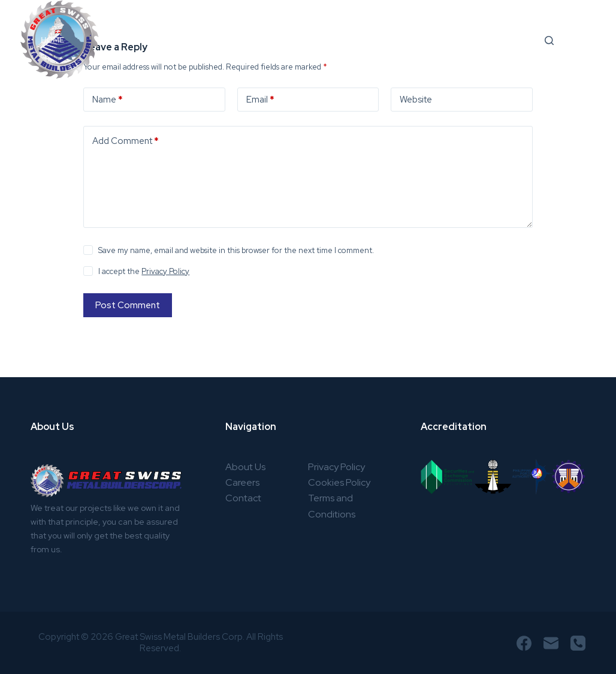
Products (265, 40)
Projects (352, 41)
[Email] (551, 643)
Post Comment (128, 305)
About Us (245, 467)
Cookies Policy (339, 482)
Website (416, 100)
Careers (512, 40)
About (112, 40)
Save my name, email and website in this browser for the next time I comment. (236, 250)
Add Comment (126, 141)
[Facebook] (524, 643)
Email (260, 100)
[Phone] (578, 643)
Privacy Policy (165, 271)
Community (435, 40)
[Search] (549, 40)
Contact (243, 498)
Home (52, 40)
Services (187, 41)
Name (108, 100)
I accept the (144, 271)
